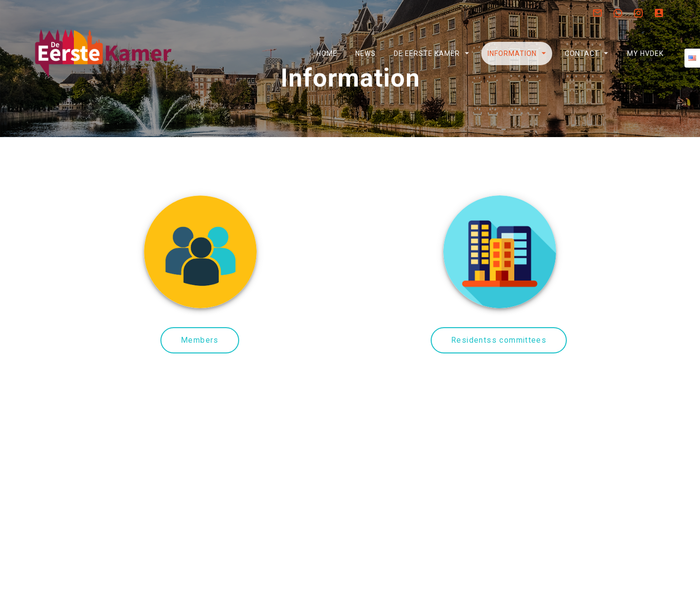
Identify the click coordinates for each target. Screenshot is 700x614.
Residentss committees (499, 366)
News (366, 53)
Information (512, 53)
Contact (582, 53)
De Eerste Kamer (427, 53)
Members (200, 366)
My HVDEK (645, 53)
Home (326, 53)
